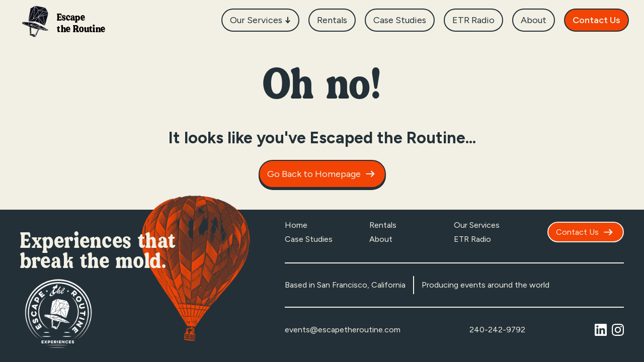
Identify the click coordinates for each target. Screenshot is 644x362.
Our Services (477, 225)
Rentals (383, 225)
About (381, 239)
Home (296, 225)
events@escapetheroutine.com (343, 330)
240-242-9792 (497, 330)
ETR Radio (472, 239)
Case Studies (309, 239)
